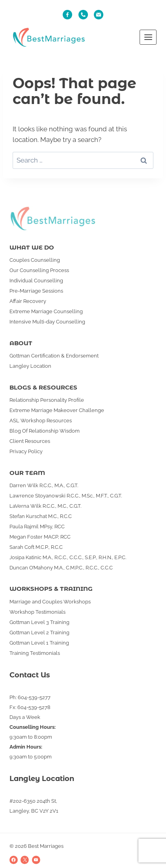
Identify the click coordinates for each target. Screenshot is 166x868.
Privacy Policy (26, 451)
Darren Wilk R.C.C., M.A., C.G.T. (44, 485)
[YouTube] (36, 860)
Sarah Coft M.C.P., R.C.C (36, 547)
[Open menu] (148, 37)
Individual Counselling (36, 281)
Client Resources (30, 441)
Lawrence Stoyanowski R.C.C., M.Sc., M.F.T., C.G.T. (66, 496)
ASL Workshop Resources (41, 421)
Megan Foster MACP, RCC (40, 537)
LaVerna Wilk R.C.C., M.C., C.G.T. (45, 506)
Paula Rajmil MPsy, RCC (37, 527)
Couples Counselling (35, 260)
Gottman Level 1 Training (39, 643)
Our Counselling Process (39, 270)
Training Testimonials (35, 653)
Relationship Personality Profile (47, 400)
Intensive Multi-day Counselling (47, 322)
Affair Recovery (28, 301)
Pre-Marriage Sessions (36, 291)
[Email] (99, 15)
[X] (25, 860)
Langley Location (30, 366)
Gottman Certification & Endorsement (54, 356)
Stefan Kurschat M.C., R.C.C (41, 516)
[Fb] (67, 15)
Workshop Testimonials (37, 612)
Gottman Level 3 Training (39, 622)
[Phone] (83, 15)
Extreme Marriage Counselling (46, 311)
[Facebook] (14, 860)
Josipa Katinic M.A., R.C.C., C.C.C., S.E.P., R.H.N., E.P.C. (68, 557)
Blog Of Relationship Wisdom (45, 431)
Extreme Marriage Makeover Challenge (57, 410)
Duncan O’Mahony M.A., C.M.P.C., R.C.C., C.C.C (61, 568)
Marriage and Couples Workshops (50, 602)
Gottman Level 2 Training (39, 633)
